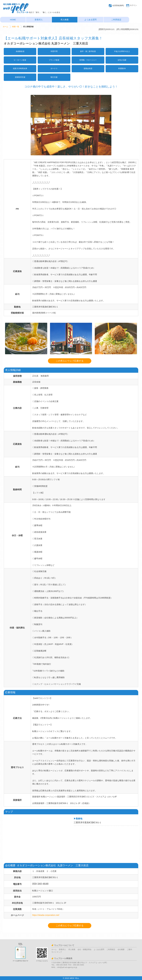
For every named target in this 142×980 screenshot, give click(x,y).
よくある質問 (90, 20)
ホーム (5, 27)
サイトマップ (57, 952)
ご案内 (129, 949)
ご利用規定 (116, 20)
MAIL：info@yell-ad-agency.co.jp (64, 967)
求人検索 (65, 20)
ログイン (133, 5)
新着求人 (39, 20)
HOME (13, 20)
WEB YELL (74, 978)
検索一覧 (16, 27)
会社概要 (121, 949)
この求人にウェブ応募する (70, 361)
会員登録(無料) (118, 5)
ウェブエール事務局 (63, 958)
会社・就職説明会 (85, 949)
